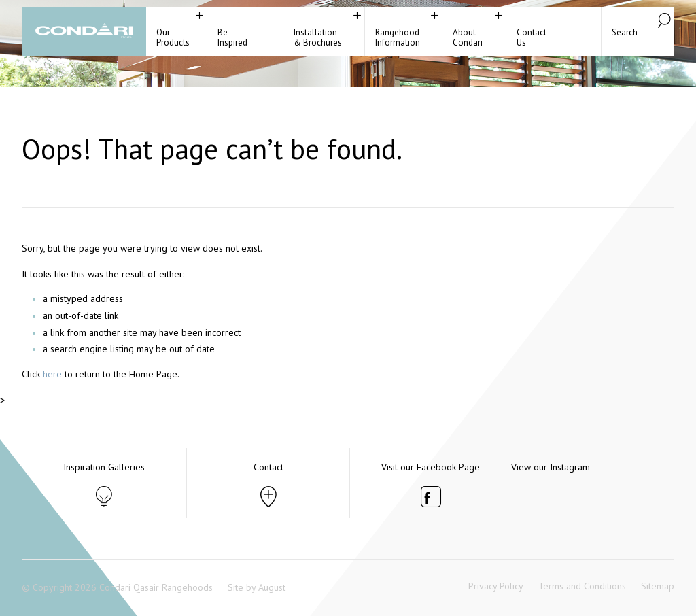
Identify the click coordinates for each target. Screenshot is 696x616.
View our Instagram (551, 467)
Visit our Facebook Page (431, 467)
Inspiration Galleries (104, 467)
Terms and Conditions (582, 586)
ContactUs (532, 37)
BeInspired (232, 37)
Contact (268, 467)
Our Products (173, 37)
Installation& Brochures (318, 37)
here (52, 374)
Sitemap (658, 586)
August (272, 587)
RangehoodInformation (398, 37)
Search (625, 32)
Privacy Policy (496, 586)
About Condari (468, 37)
